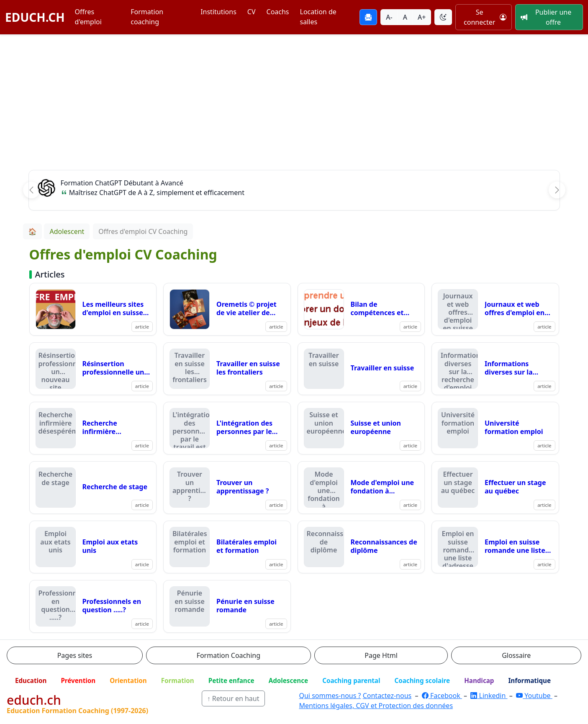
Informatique (529, 680)
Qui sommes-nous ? (330, 696)
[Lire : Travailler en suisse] (361, 369)
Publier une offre (546, 17)
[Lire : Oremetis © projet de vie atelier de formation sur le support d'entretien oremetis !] (227, 309)
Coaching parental (351, 680)
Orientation (128, 680)
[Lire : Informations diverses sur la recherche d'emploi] (495, 369)
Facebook (442, 696)
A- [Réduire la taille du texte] (389, 17)
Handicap (479, 680)
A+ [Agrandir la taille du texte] (422, 17)
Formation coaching (147, 17)
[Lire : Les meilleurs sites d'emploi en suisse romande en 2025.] (93, 309)
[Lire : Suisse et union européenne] (361, 428)
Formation (178, 680)
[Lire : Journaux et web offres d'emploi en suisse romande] (495, 309)
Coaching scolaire (422, 680)
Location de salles (318, 17)
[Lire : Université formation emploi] (495, 428)
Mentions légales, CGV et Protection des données (376, 706)
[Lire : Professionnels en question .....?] (93, 606)
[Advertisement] (294, 98)
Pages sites (75, 655)
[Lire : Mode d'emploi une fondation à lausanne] (361, 488)
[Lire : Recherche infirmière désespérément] (93, 428)
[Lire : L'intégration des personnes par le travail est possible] (227, 428)
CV (252, 12)
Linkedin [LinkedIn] (489, 696)
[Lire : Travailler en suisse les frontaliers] (227, 369)
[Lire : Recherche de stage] (93, 488)
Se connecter (485, 17)
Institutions (218, 12)
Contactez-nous (387, 696)
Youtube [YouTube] (534, 696)
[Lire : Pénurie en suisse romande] (227, 606)
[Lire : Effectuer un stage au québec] (495, 488)
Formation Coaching (229, 655)
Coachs (278, 12)
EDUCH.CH (35, 17)
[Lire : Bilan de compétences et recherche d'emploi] (361, 309)
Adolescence (289, 680)
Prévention (78, 680)
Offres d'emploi (88, 17)
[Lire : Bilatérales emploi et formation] (227, 547)
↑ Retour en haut (233, 698)
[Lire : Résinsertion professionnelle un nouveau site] (93, 369)
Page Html (381, 655)
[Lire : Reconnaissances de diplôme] (361, 547)
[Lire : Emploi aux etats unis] (93, 547)
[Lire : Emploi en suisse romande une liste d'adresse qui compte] (495, 547)
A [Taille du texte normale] (405, 17)
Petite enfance (231, 680)
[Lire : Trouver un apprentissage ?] (227, 488)
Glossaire (516, 655)
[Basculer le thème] (443, 17)
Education (31, 680)
